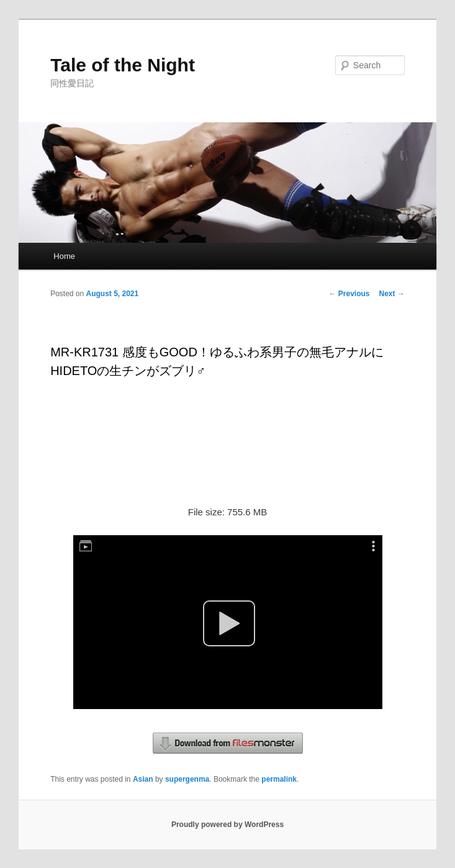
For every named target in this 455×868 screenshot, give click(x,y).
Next (392, 294)
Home (64, 256)
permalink (279, 779)
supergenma (187, 779)
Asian (143, 779)
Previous (349, 294)
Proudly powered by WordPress (227, 825)
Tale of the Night (123, 65)
